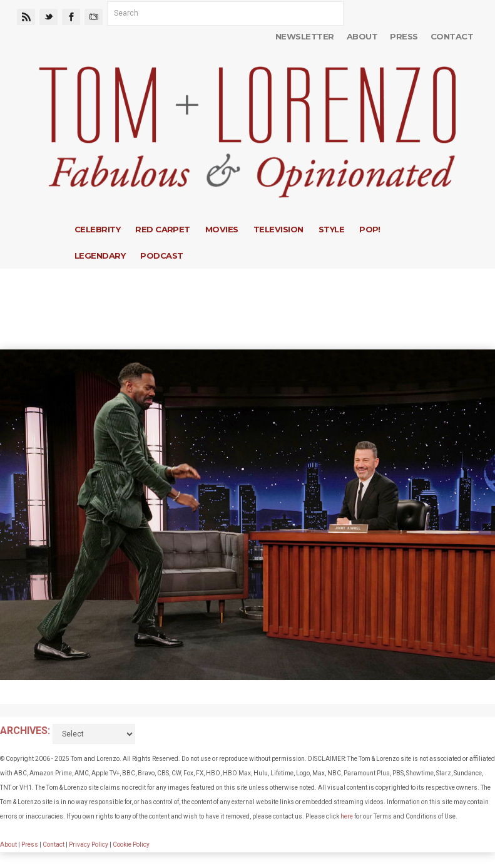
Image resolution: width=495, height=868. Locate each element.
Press (404, 36)
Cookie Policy (131, 845)
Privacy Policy (89, 845)
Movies (222, 229)
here (347, 816)
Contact (452, 36)
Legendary (100, 256)
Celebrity (97, 229)
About (362, 36)
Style (331, 229)
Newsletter (305, 36)
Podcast (161, 256)
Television (278, 229)
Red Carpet (163, 229)
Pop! (370, 229)
